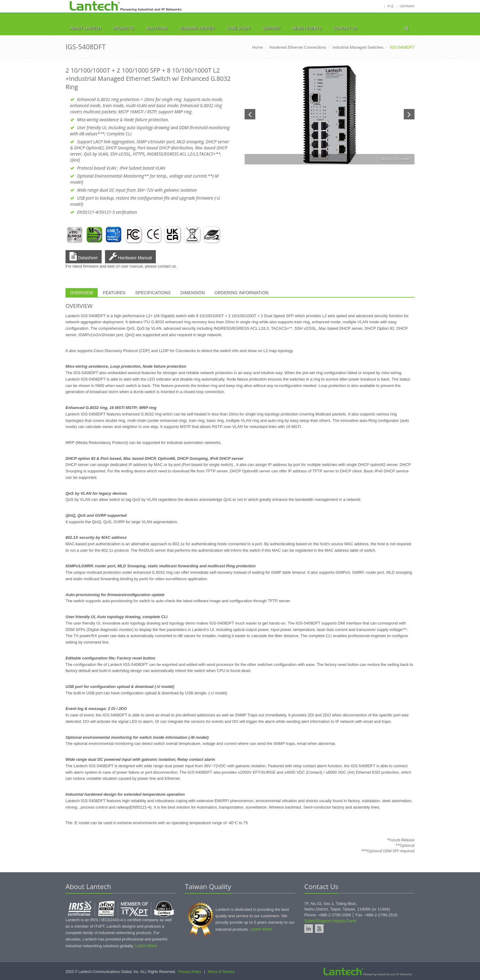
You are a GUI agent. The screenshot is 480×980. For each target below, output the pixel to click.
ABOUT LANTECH (86, 28)
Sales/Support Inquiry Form (330, 921)
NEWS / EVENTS (307, 28)
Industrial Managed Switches (358, 47)
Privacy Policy (190, 972)
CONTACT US (345, 28)
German (407, 6)
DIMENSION (193, 293)
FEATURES (114, 293)
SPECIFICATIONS (153, 293)
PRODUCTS (124, 28)
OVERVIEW (82, 293)
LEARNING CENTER (197, 28)
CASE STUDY (239, 28)
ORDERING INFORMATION (242, 293)
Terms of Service (221, 972)
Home (258, 47)
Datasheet (84, 256)
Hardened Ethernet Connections (298, 47)
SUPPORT (272, 28)
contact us (167, 266)
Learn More (146, 946)
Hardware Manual (130, 256)
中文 (391, 6)
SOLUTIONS (157, 28)
